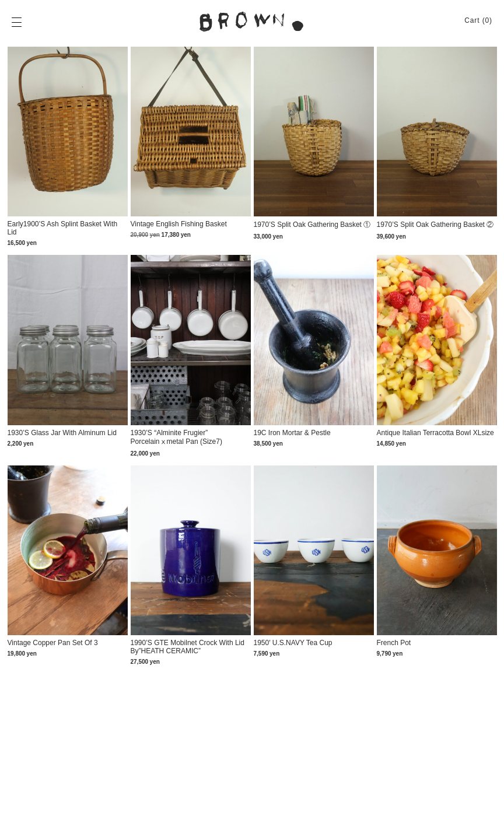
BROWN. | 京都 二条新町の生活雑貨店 (252, 22)
